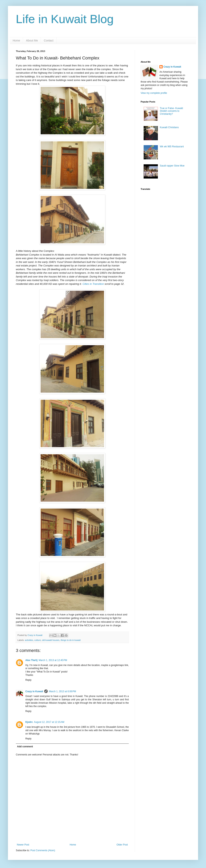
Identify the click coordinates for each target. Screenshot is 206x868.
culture (37, 640)
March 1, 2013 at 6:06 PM (62, 691)
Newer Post (23, 845)
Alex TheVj (31, 660)
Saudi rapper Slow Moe (172, 166)
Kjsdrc (29, 722)
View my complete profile (154, 93)
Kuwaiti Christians (169, 127)
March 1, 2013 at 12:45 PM (53, 660)
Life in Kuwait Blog (65, 19)
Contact (49, 40)
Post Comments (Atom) (43, 850)
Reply (28, 680)
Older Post (122, 845)
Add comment (25, 747)
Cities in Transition (93, 284)
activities (29, 640)
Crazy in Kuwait (34, 691)
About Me (32, 40)
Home (16, 40)
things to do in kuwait (71, 640)
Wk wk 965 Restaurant (172, 147)
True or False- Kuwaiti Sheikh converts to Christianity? (171, 111)
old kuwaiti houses (51, 640)
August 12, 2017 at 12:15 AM (49, 722)
